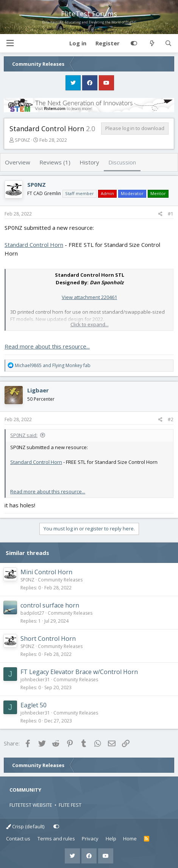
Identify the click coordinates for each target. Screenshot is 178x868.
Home (130, 839)
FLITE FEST (70, 805)
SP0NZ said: (24, 435)
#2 (171, 419)
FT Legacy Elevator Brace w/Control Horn (79, 672)
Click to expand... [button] (90, 324)
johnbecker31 (35, 680)
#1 (171, 214)
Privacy (90, 839)
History (89, 162)
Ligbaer (38, 390)
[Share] (160, 214)
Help (111, 839)
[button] (10, 43)
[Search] (168, 43)
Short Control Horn (48, 639)
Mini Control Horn (46, 572)
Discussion (122, 162)
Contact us (18, 839)
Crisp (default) (25, 826)
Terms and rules (56, 839)
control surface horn (50, 605)
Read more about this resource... (47, 346)
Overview (18, 162)
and (53, 365)
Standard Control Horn (34, 245)
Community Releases (60, 580)
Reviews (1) (55, 162)
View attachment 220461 (89, 297)
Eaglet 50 (34, 705)
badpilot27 (32, 613)
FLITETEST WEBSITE (31, 805)
